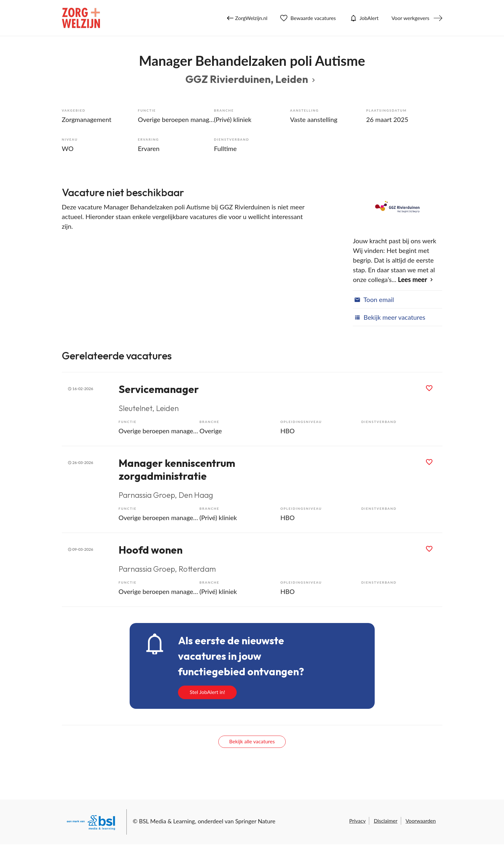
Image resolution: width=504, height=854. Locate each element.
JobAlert (364, 18)
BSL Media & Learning (167, 821)
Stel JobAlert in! (207, 692)
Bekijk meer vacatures (389, 317)
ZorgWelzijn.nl (247, 18)
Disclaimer (385, 821)
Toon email (373, 299)
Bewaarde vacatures (308, 18)
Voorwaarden (421, 821)
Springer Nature (255, 821)
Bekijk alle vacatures (252, 741)
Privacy (357, 821)
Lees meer (412, 279)
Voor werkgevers (410, 18)
